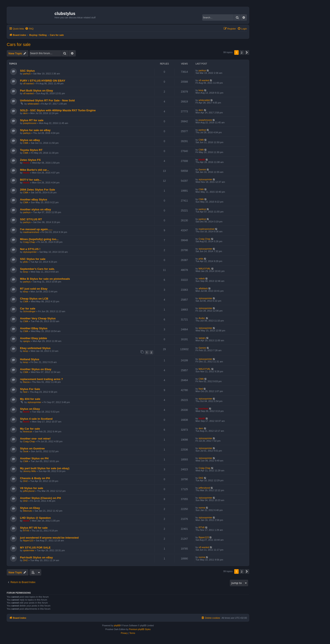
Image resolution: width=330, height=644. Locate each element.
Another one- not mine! (35, 439)
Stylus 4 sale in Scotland (36, 419)
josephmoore (30, 123)
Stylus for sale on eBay (35, 130)
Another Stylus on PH (34, 458)
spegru (27, 341)
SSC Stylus (27, 71)
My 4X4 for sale (30, 399)
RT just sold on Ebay (34, 289)
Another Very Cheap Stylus (38, 318)
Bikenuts (28, 511)
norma (202, 508)
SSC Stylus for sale (33, 259)
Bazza (26, 382)
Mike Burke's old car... (35, 170)
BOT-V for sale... (31, 180)
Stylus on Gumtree (32, 448)
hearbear (204, 409)
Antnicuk (28, 432)
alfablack (203, 288)
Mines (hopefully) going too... (39, 239)
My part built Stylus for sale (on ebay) (45, 468)
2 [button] (242, 52)
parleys (27, 74)
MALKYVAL (205, 269)
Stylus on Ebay (30, 409)
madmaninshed (31, 232)
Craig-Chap (29, 242)
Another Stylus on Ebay (36, 369)
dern (25, 113)
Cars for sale (19, 44)
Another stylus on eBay (35, 209)
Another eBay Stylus (34, 200)
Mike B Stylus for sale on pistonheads (45, 279)
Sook (26, 451)
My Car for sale (30, 429)
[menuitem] (29, 29)
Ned (25, 392)
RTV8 (26, 531)
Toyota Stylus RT (31, 150)
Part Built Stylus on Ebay (37, 91)
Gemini (202, 169)
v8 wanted (28, 83)
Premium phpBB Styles (140, 629)
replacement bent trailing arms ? (41, 379)
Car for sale (28, 309)
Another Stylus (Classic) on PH (40, 498)
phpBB (117, 626)
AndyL (202, 318)
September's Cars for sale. (37, 269)
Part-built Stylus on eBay (36, 557)
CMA (26, 143)
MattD (26, 163)
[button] (247, 52)
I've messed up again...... (36, 229)
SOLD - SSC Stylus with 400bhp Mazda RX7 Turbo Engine (58, 110)
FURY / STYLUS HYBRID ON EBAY (43, 81)
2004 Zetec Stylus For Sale (37, 190)
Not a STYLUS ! (30, 249)
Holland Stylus (30, 359)
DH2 (25, 481)
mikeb (202, 278)
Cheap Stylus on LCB (34, 299)
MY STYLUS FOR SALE (35, 548)
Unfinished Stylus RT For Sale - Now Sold (47, 100)
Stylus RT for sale (32, 120)
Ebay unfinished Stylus (35, 348)
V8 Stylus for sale (32, 488)
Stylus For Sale (30, 389)
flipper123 (28, 540)
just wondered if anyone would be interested (49, 538)
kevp (201, 90)
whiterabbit (33, 104)
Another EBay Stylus (34, 328)
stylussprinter (206, 179)
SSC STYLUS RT (31, 219)
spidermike (29, 550)
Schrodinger (29, 311)
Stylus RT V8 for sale (34, 528)
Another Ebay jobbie (33, 338)
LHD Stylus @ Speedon (35, 518)
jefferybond (29, 491)
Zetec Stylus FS (30, 160)
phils (26, 262)
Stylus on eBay (30, 140)
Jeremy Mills (30, 471)
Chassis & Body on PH (35, 478)
